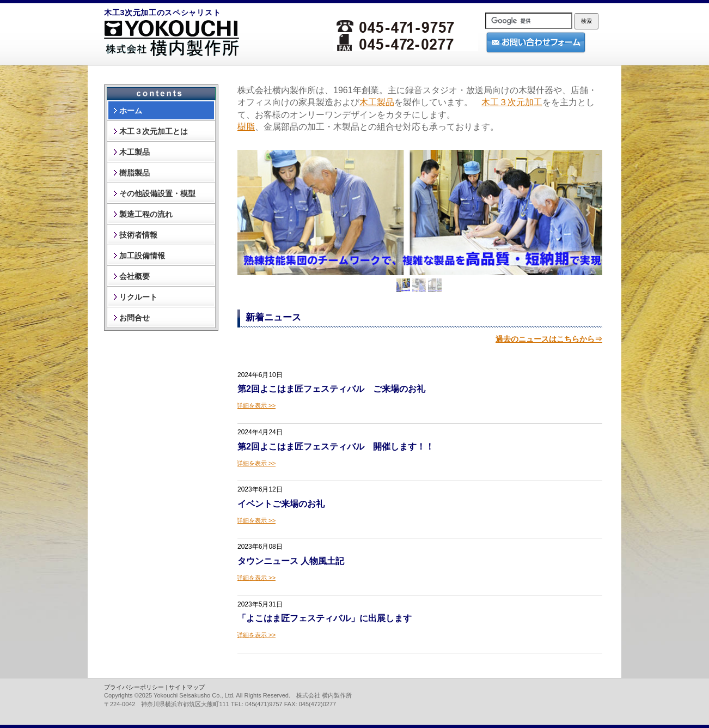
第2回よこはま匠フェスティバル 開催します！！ (336, 447)
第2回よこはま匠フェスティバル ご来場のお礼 (331, 389)
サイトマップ (187, 687)
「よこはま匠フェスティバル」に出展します (325, 618)
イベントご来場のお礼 (281, 504)
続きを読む (256, 405)
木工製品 (377, 102)
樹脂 (246, 127)
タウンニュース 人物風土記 (291, 561)
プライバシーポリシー (134, 687)
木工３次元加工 (512, 102)
